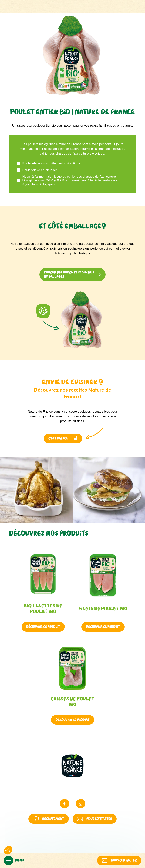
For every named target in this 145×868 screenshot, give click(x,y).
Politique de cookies (62, 845)
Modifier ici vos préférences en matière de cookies (108, 845)
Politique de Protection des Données (45, 845)
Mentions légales (29, 845)
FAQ (73, 845)
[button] (8, 850)
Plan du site (91, 845)
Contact (82, 845)
